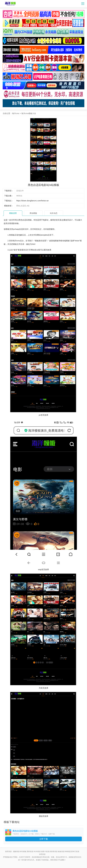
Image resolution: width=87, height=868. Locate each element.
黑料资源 (30, 852)
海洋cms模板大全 (29, 113)
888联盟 (68, 852)
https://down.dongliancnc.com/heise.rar (32, 201)
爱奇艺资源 (75, 852)
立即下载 (44, 839)
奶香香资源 (54, 852)
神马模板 (23, 852)
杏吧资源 (42, 854)
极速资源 (61, 852)
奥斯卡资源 (45, 852)
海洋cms (16, 113)
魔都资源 (16, 852)
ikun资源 (37, 852)
